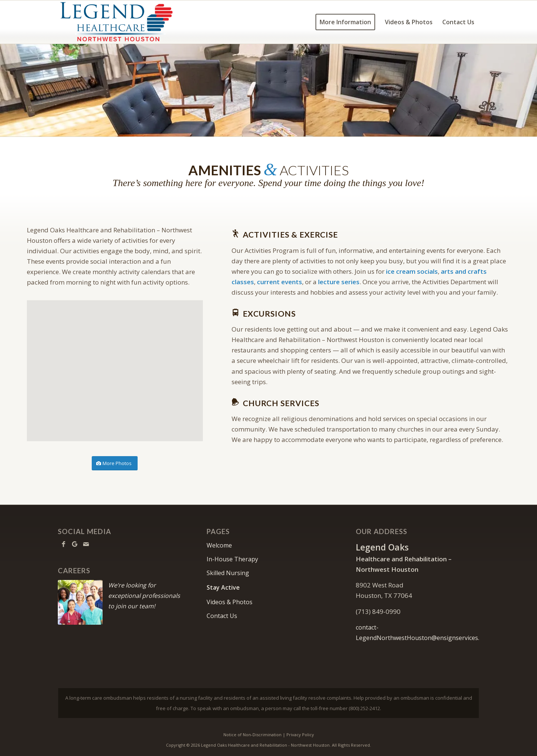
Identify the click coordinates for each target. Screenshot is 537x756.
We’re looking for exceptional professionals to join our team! (144, 596)
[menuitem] (345, 22)
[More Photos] (115, 463)
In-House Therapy (232, 559)
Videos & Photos (230, 602)
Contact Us (222, 616)
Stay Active (223, 587)
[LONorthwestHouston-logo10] (126, 22)
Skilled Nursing (228, 573)
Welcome (219, 545)
